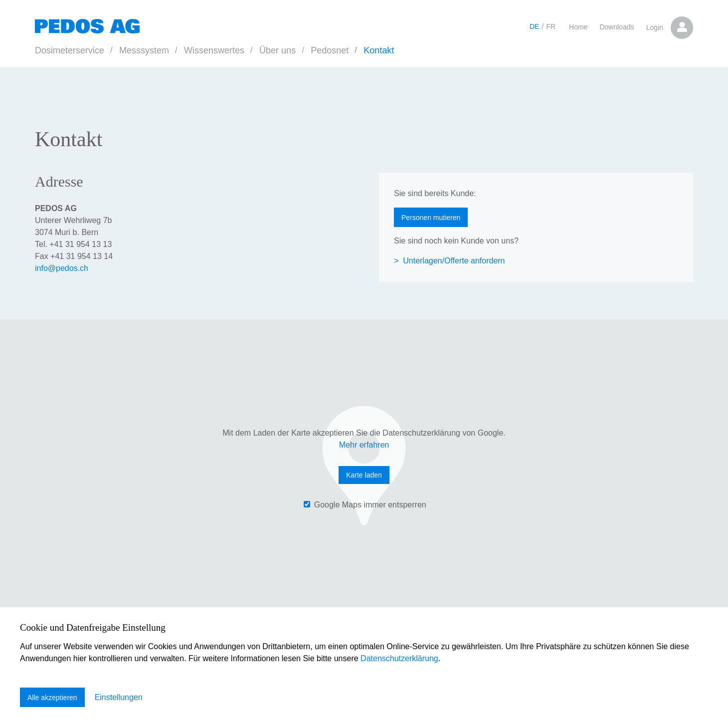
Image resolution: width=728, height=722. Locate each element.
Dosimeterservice (70, 50)
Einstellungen (119, 697)
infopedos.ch (62, 268)
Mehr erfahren (364, 445)
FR (551, 26)
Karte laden (364, 475)
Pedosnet (330, 50)
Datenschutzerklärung (399, 659)
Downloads (617, 27)
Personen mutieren (431, 218)
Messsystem (144, 50)
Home (578, 27)
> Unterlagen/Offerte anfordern (450, 261)
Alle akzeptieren (52, 698)
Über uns (277, 50)
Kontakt (379, 50)
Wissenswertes (214, 50)
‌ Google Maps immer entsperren (365, 505)
